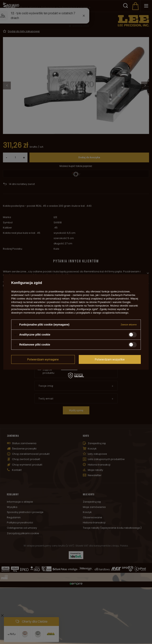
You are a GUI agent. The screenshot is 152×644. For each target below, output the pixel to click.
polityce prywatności (117, 299)
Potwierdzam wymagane (43, 359)
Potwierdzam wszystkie (110, 359)
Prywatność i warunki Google (114, 302)
